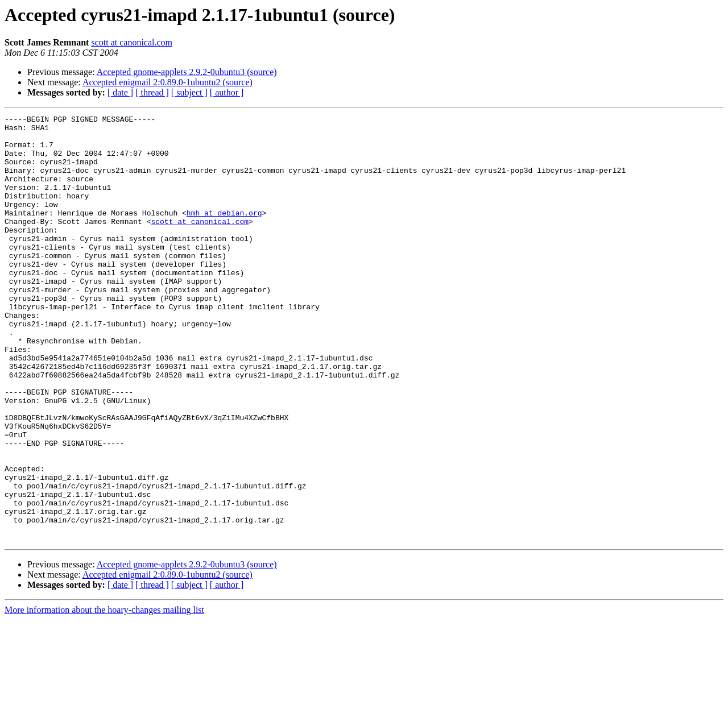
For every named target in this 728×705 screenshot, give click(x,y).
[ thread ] (152, 92)
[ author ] (227, 92)
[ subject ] (189, 92)
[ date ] (120, 92)
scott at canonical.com (132, 42)
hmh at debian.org (224, 233)
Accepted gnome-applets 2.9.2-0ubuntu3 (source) (187, 72)
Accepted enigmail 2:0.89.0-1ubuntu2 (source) (167, 82)
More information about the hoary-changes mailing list (104, 695)
